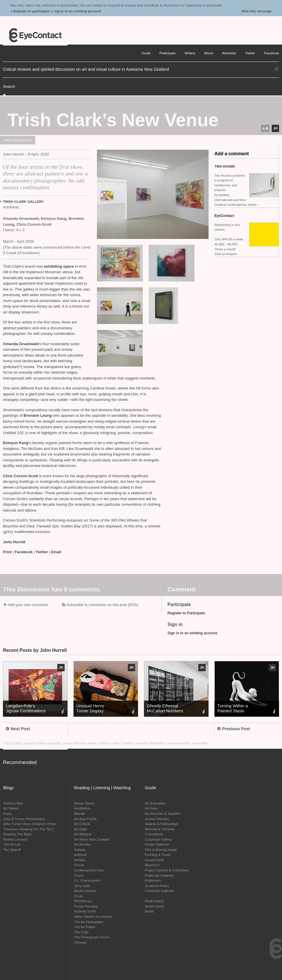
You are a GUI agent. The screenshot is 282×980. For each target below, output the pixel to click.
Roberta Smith (85, 911)
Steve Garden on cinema (93, 916)
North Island (154, 901)
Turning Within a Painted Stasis (233, 708)
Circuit (79, 865)
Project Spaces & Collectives (167, 870)
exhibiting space (59, 266)
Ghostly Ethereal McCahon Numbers (165, 708)
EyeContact (35, 35)
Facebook (24, 552)
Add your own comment (28, 605)
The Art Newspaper (89, 922)
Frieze (79, 875)
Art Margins (83, 834)
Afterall (79, 813)
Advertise (229, 53)
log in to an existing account (78, 11)
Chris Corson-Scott (21, 476)
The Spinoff (12, 850)
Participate (168, 53)
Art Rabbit (11, 808)
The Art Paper (85, 927)
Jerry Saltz (82, 886)
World (149, 911)
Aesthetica (82, 808)
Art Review (82, 844)
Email (56, 552)
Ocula (79, 896)
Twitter (42, 552)
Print (7, 552)
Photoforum (83, 901)
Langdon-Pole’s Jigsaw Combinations (26, 708)
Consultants (154, 834)
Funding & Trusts (158, 855)
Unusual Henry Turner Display (90, 708)
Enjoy (7, 813)
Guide (146, 53)
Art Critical (82, 824)
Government (154, 860)
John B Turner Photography (24, 819)
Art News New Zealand (92, 839)
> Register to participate (30, 11)
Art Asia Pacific (85, 819)
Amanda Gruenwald (21, 344)
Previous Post (234, 729)
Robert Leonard (15, 839)
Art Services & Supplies (163, 813)
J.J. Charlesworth (87, 880)
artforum (80, 855)
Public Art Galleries (159, 875)
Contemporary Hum (89, 870)
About (209, 53)
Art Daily (80, 829)
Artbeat (80, 850)
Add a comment (232, 154)
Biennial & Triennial (160, 829)
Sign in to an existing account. (193, 633)
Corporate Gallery (158, 839)
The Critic (81, 932)
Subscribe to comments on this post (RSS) (102, 605)
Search (9, 86)
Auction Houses (157, 819)
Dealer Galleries (157, 844)
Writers (190, 53)
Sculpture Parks (157, 886)
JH (275, 128)
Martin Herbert (85, 891)
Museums (152, 865)
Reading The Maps (18, 834)
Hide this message (257, 11)
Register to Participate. (187, 613)
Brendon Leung (38, 415)
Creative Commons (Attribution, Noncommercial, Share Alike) (165, 743)
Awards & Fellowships (162, 824)
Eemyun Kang (16, 443)
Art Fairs (151, 808)
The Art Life (12, 844)
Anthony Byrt (13, 803)
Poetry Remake (86, 906)
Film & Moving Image (161, 850)
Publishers (153, 880)
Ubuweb (80, 942)
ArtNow (80, 860)
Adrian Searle (84, 803)
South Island (154, 906)
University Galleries (160, 891)
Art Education (155, 803)
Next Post (18, 729)
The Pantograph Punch (92, 937)
